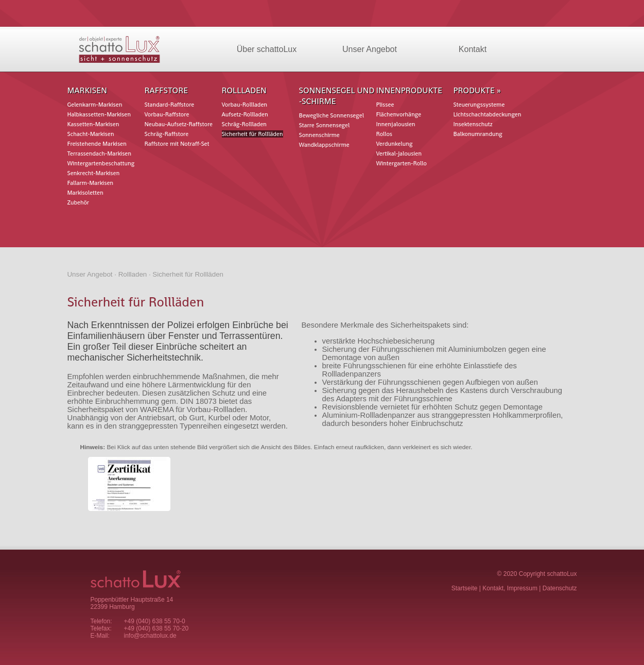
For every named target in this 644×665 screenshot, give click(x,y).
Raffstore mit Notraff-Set (177, 144)
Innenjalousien (396, 124)
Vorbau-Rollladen (245, 105)
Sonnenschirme (319, 135)
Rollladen (244, 90)
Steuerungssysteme (479, 105)
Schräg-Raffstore (167, 134)
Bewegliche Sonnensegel (332, 115)
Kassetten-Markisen (93, 124)
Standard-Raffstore (170, 105)
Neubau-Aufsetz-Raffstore (179, 124)
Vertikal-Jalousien (399, 154)
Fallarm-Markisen (91, 183)
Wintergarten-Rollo (402, 163)
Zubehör (79, 202)
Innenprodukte (410, 90)
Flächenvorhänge (399, 114)
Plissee (385, 105)
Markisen (87, 90)
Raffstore (167, 90)
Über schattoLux (267, 49)
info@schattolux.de (150, 636)
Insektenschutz (473, 124)
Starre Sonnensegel (325, 125)
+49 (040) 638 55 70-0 (155, 621)
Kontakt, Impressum (510, 588)
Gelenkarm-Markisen (95, 105)
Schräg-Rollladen (244, 124)
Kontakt (473, 49)
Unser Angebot (370, 49)
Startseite (465, 588)
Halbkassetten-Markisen (99, 114)
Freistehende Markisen (97, 144)
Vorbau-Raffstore (167, 114)
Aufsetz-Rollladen (245, 114)
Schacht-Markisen (91, 134)
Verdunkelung (395, 144)
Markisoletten (85, 193)
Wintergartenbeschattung (101, 163)
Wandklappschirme (324, 145)
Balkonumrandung (478, 134)
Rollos (385, 134)
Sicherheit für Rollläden (253, 134)
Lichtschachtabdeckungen (488, 114)
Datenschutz (560, 588)
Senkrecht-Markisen (94, 173)
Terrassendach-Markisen (100, 154)
